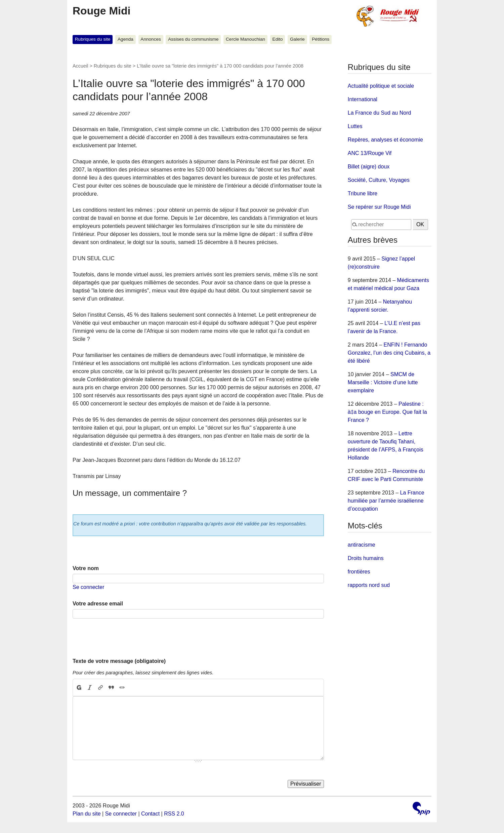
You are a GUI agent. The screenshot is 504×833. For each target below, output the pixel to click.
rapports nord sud (369, 585)
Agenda (125, 39)
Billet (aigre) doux (369, 167)
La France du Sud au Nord (380, 113)
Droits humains (366, 558)
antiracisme (362, 545)
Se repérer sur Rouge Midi (379, 207)
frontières (359, 572)
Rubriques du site (93, 39)
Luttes (355, 126)
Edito (278, 39)
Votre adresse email (98, 604)
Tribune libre (363, 193)
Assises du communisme (193, 39)
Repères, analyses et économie (385, 140)
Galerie (297, 39)
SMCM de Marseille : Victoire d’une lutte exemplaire (383, 382)
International (363, 99)
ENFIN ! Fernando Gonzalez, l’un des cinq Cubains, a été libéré (389, 353)
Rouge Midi (101, 11)
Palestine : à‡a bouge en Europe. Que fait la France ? (387, 412)
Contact (150, 814)
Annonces (151, 39)
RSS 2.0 (174, 814)
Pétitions (321, 39)
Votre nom (86, 568)
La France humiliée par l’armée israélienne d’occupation (386, 501)
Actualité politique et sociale (381, 86)
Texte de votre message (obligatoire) (119, 661)
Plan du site (87, 814)
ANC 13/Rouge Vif (370, 153)
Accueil (80, 66)
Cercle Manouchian (245, 39)
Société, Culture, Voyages (379, 180)
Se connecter (88, 587)
